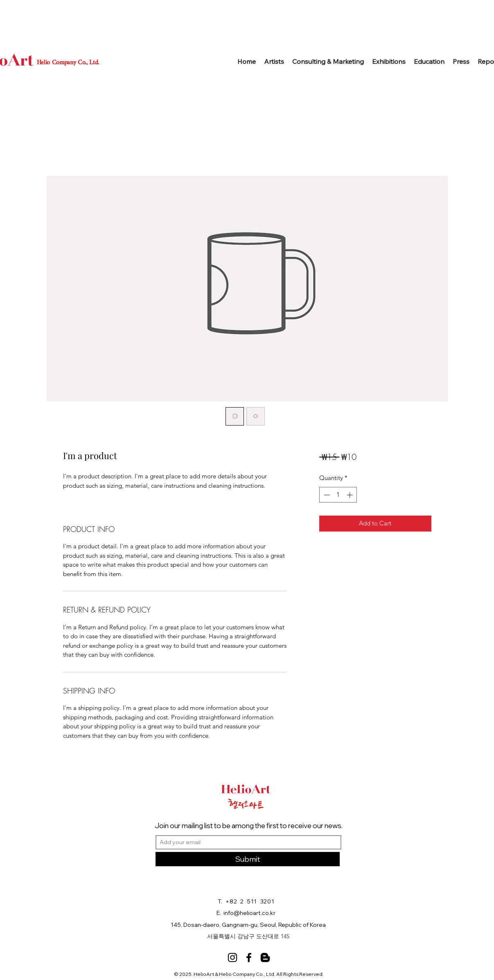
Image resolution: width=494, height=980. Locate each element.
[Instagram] (232, 957)
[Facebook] (249, 957)
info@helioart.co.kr (249, 913)
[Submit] (248, 859)
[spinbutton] (338, 495)
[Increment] (351, 495)
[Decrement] (326, 495)
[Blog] (265, 957)
